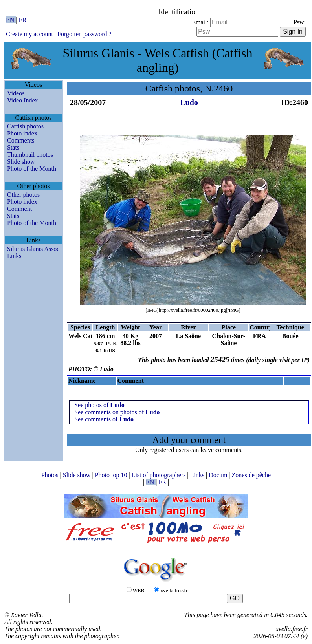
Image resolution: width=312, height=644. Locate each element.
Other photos (23, 195)
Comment (19, 209)
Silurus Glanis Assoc (33, 249)
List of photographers (160, 475)
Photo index (22, 133)
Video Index (23, 100)
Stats (13, 147)
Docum (219, 475)
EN (11, 20)
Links (14, 256)
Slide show (21, 162)
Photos (51, 475)
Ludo (189, 102)
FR (23, 20)
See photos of (99, 405)
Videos (16, 93)
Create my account (29, 34)
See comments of (104, 419)
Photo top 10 (112, 475)
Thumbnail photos (30, 155)
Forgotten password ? (84, 34)
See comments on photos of (117, 412)
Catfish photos (25, 126)
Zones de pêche (252, 475)
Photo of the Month (32, 169)
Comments (21, 140)
